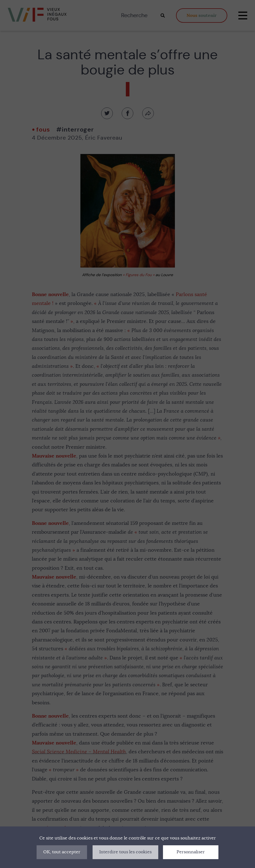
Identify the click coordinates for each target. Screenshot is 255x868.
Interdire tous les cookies (125, 852)
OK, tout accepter (62, 852)
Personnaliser (191, 852)
